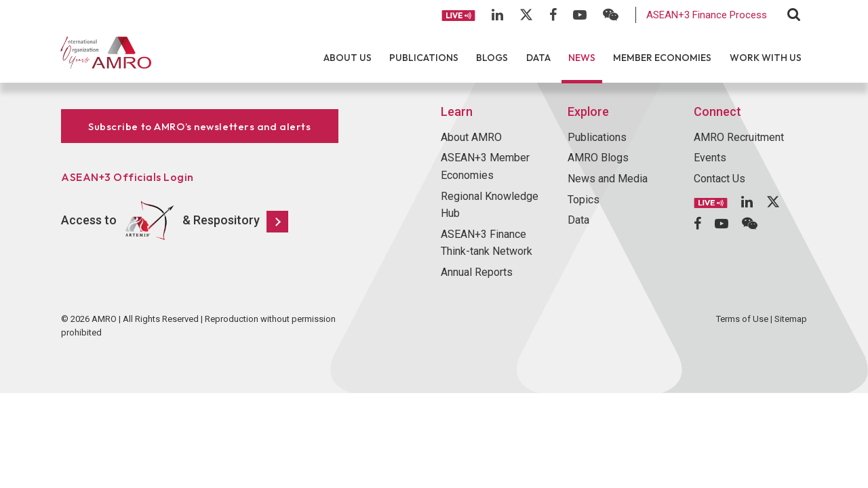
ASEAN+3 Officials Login (127, 177)
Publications (424, 58)
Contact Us (719, 179)
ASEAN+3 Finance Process (707, 15)
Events (710, 158)
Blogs (492, 58)
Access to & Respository (175, 221)
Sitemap (791, 319)
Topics (584, 200)
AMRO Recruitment (739, 137)
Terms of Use (742, 319)
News (582, 58)
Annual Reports (477, 272)
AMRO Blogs (598, 158)
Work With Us (766, 58)
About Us (348, 58)
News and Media (608, 179)
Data (538, 58)
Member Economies (662, 58)
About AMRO (471, 137)
